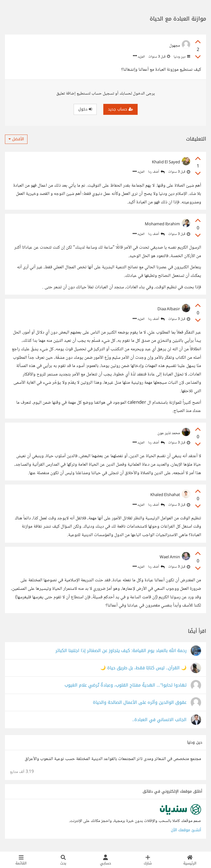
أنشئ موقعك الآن (186, 830)
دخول (85, 109)
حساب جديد (120, 109)
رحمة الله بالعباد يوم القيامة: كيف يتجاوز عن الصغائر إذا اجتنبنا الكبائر (121, 651)
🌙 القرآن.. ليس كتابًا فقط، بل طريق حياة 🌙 (143, 668)
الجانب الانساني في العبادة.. (159, 720)
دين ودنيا (181, 57)
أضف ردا (156, 172)
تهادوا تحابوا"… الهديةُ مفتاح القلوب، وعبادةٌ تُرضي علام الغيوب (126, 685)
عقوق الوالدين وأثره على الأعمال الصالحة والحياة (140, 703)
